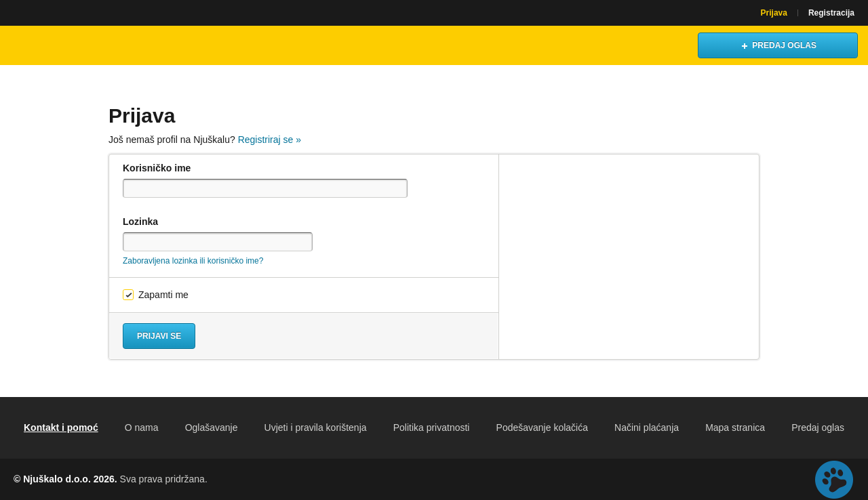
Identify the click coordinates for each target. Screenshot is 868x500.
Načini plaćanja (647, 428)
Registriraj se (270, 140)
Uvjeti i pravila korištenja (316, 428)
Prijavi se (159, 336)
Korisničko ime (157, 168)
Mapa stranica (735, 428)
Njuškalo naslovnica (71, 45)
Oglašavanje (212, 428)
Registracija (831, 13)
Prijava (774, 13)
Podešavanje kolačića (542, 428)
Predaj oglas (818, 428)
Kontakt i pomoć (61, 428)
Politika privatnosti (432, 428)
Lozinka (140, 222)
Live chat (834, 480)
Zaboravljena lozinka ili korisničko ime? (193, 261)
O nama (142, 428)
